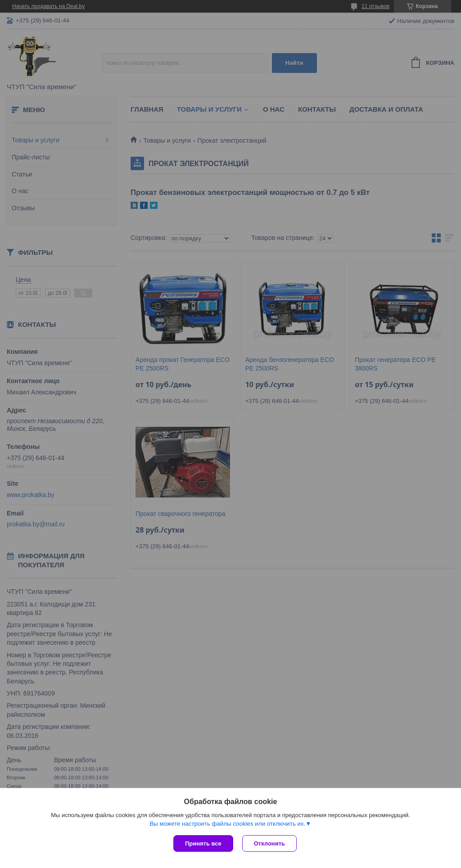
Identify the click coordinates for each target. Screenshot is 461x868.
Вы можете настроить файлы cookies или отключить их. (227, 824)
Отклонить (269, 843)
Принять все (203, 843)
